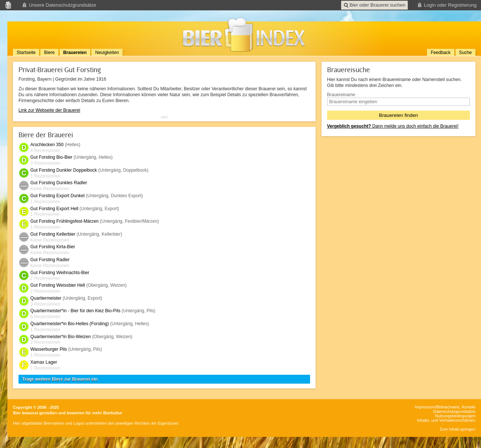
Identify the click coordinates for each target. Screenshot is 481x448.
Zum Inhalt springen (458, 429)
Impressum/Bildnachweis (437, 407)
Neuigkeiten (107, 53)
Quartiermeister (46, 298)
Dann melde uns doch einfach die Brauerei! (393, 126)
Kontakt (469, 407)
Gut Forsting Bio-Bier (51, 157)
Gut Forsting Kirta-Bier (53, 247)
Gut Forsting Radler (50, 260)
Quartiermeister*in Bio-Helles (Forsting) (70, 324)
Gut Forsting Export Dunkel (58, 196)
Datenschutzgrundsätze (454, 411)
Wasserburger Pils (49, 349)
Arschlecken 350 (47, 145)
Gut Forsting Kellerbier (53, 234)
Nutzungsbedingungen (455, 416)
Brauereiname (341, 95)
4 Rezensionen (45, 151)
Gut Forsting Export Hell (54, 209)
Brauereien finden (398, 115)
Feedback (440, 53)
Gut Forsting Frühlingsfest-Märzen (64, 221)
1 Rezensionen (45, 176)
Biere (49, 53)
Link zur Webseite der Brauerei (49, 110)
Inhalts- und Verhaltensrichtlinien (446, 420)
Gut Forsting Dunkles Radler (59, 183)
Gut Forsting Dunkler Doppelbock (64, 170)
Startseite (26, 53)
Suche (465, 53)
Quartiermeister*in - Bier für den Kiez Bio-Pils (75, 311)
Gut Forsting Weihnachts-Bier (60, 273)
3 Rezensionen (45, 163)
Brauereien (75, 53)
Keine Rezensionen (50, 189)
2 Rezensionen (45, 278)
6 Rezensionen (45, 317)
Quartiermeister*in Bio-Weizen (60, 337)
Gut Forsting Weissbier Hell (58, 285)
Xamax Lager (44, 362)
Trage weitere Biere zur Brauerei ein (60, 379)
